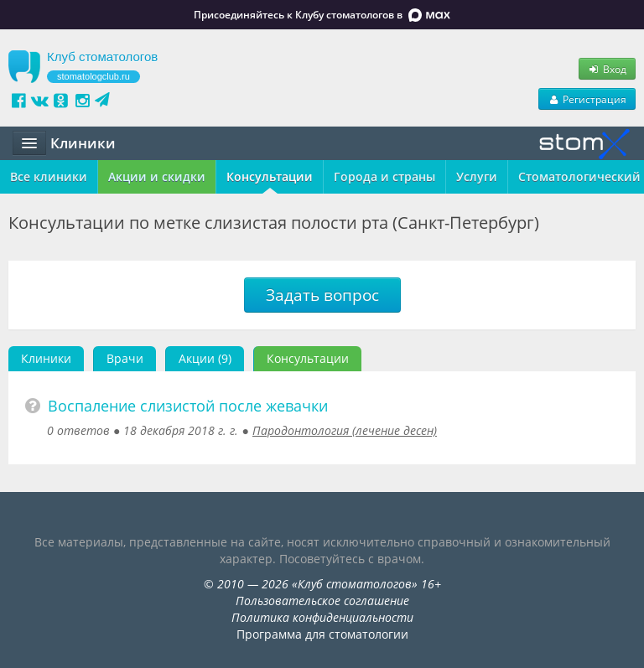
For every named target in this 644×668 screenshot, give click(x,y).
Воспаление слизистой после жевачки (188, 406)
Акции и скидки (157, 176)
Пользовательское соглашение (322, 601)
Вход (607, 69)
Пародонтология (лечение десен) (345, 430)
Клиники (46, 358)
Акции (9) (205, 358)
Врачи (125, 358)
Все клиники (49, 176)
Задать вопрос (322, 295)
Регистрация (587, 99)
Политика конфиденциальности (322, 617)
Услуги (477, 176)
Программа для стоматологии (322, 634)
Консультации (270, 176)
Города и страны (384, 176)
